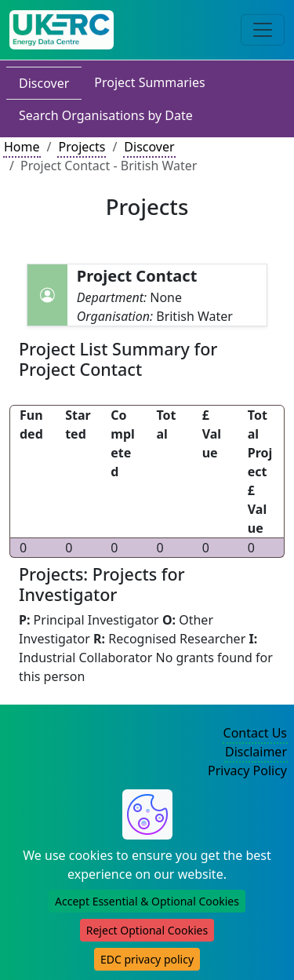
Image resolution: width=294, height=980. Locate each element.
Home (22, 147)
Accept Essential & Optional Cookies (147, 901)
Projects (82, 147)
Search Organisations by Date (106, 115)
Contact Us (255, 733)
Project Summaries (149, 82)
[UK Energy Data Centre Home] (62, 30)
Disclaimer (256, 752)
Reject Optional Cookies (147, 930)
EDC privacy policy (147, 959)
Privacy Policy (247, 771)
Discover (44, 83)
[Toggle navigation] (263, 30)
